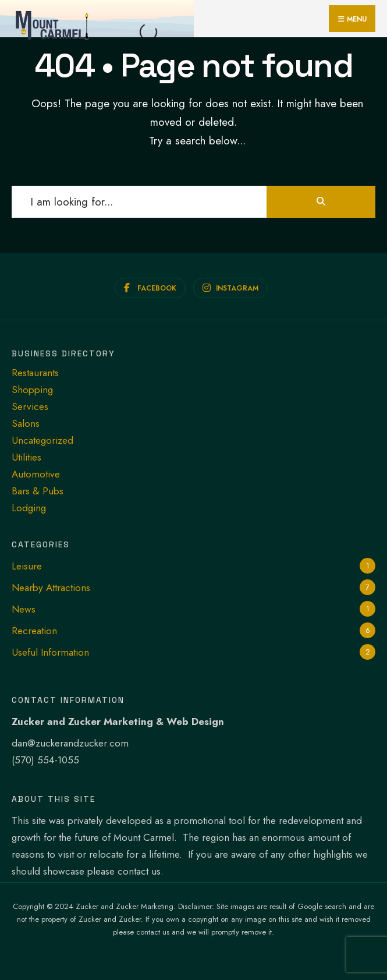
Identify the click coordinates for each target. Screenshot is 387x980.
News (24, 609)
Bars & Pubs (38, 491)
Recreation (34, 631)
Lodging (29, 508)
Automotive (36, 474)
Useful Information (50, 652)
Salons (26, 423)
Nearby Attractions (51, 588)
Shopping (32, 390)
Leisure (27, 566)
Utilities (26, 457)
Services (30, 406)
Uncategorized (42, 440)
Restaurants (35, 373)
